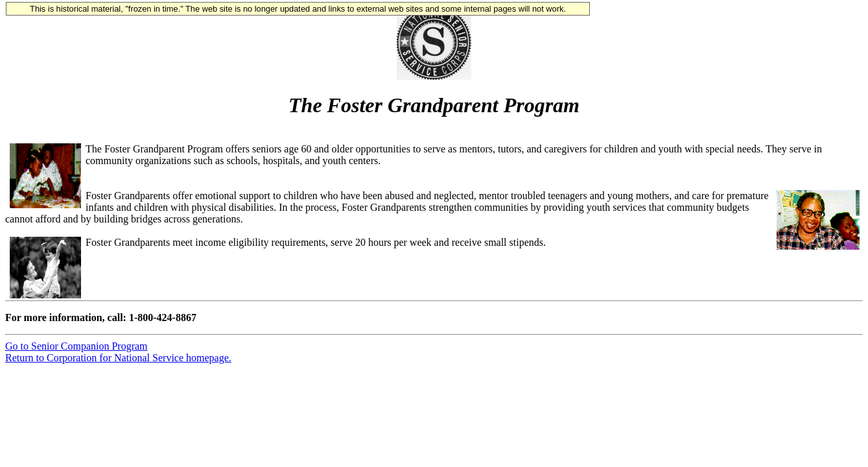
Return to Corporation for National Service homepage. (118, 358)
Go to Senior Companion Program (76, 346)
